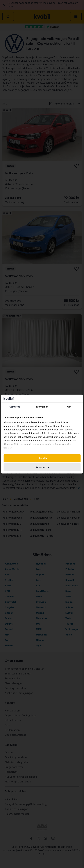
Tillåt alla (42, 458)
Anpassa (42, 467)
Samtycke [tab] (15, 407)
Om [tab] (69, 407)
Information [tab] (42, 407)
